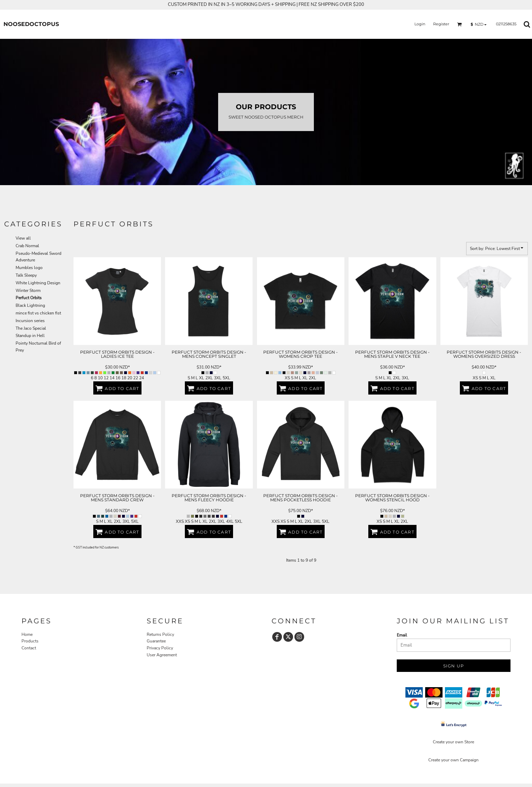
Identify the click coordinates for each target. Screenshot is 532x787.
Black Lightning (30, 305)
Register (441, 24)
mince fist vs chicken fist (38, 313)
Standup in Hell (30, 336)
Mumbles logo (29, 268)
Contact (29, 648)
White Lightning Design (38, 283)
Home (27, 634)
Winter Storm (28, 291)
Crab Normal (27, 246)
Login (420, 24)
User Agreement (162, 655)
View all (23, 238)
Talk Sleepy (26, 275)
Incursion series (30, 321)
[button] (460, 24)
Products (30, 641)
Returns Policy (160, 634)
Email (402, 635)
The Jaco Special (31, 328)
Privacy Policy (160, 648)
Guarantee (156, 641)
